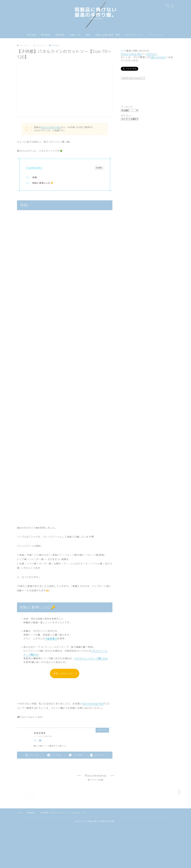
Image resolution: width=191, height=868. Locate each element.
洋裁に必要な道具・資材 (108, 35)
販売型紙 (60, 35)
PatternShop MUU (93, 704)
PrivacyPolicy (156, 35)
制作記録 (32, 35)
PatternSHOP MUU (51, 127)
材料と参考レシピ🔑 (43, 183)
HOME (20, 840)
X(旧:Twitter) (158, 57)
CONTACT (151, 54)
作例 (35, 177)
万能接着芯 (51, 639)
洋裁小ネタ (75, 35)
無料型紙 (46, 35)
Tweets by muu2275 (133, 78)
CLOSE (99, 168)
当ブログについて (134, 35)
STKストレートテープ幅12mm (91, 658)
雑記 (88, 35)
